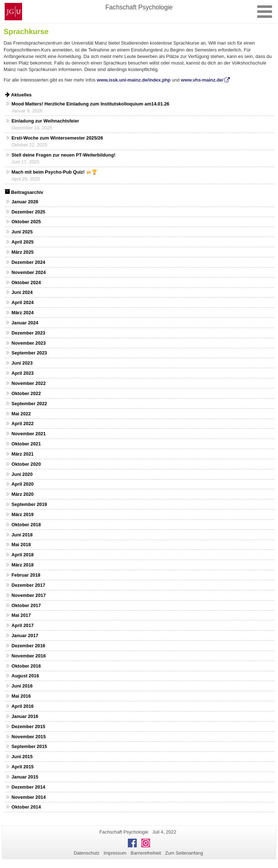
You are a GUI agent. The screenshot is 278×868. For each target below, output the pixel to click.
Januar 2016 (25, 716)
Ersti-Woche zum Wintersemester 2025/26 (57, 138)
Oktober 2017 (26, 605)
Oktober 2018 (26, 525)
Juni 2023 (22, 363)
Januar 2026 (25, 202)
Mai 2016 (21, 696)
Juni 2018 (22, 535)
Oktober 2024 (26, 283)
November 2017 (29, 595)
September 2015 (29, 746)
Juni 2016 (22, 686)
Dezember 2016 (28, 646)
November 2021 (29, 434)
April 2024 (23, 302)
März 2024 (23, 313)
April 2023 (23, 373)
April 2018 (23, 555)
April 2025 (23, 242)
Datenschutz (87, 853)
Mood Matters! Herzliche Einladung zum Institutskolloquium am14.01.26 (90, 104)
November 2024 (29, 272)
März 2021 (23, 454)
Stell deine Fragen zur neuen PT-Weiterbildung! (64, 155)
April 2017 (23, 625)
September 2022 (29, 404)
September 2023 (29, 353)
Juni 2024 (22, 292)
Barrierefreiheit (146, 853)
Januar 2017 (25, 636)
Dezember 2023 (28, 333)
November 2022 (29, 383)
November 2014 (29, 797)
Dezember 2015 (28, 726)
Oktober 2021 (26, 444)
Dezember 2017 (28, 585)
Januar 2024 (25, 323)
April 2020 (23, 484)
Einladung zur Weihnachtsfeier (45, 121)
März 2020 (23, 494)
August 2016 (25, 676)
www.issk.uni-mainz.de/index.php (134, 80)
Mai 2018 (21, 545)
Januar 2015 (25, 777)
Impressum (115, 853)
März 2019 (23, 514)
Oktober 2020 (26, 464)
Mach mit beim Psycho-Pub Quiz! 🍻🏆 (55, 172)
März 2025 (23, 252)
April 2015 (23, 767)
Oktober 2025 (26, 222)
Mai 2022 (21, 414)
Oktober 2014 (26, 807)
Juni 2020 (22, 474)
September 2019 (29, 504)
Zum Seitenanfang (184, 853)
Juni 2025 (22, 232)
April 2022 (23, 423)
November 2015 (29, 737)
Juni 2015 (22, 757)
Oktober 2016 (26, 666)
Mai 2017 (21, 615)
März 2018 (23, 565)
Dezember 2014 (28, 787)
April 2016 (23, 706)
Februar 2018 (26, 575)
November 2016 (29, 656)
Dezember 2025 (28, 212)
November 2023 (29, 343)
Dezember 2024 (28, 262)
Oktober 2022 (26, 393)
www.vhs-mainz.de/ (202, 80)
